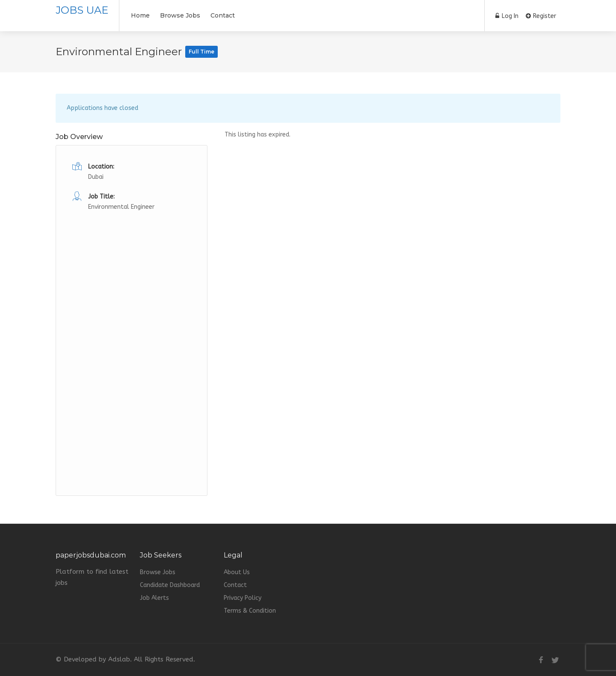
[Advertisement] (132, 341)
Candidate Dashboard (170, 585)
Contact (223, 15)
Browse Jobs (180, 15)
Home (140, 15)
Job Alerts (154, 598)
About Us (237, 572)
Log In (507, 16)
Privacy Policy (243, 598)
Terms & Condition (250, 611)
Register (541, 16)
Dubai (96, 177)
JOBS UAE (82, 10)
